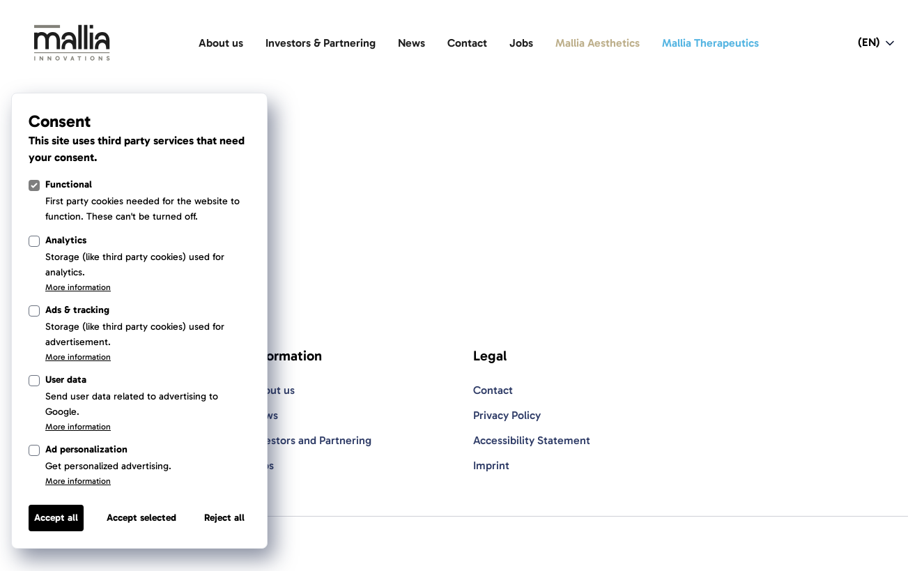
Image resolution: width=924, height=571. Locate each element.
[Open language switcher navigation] (877, 43)
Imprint (491, 465)
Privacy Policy (507, 415)
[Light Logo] (72, 43)
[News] (411, 43)
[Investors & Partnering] (321, 43)
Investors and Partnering (311, 440)
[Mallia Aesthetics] (598, 43)
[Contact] (467, 43)
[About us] (221, 43)
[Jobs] (521, 43)
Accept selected (141, 518)
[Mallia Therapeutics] (710, 43)
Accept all (56, 518)
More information (78, 287)
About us (272, 390)
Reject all (224, 518)
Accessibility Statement (532, 440)
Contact (493, 390)
